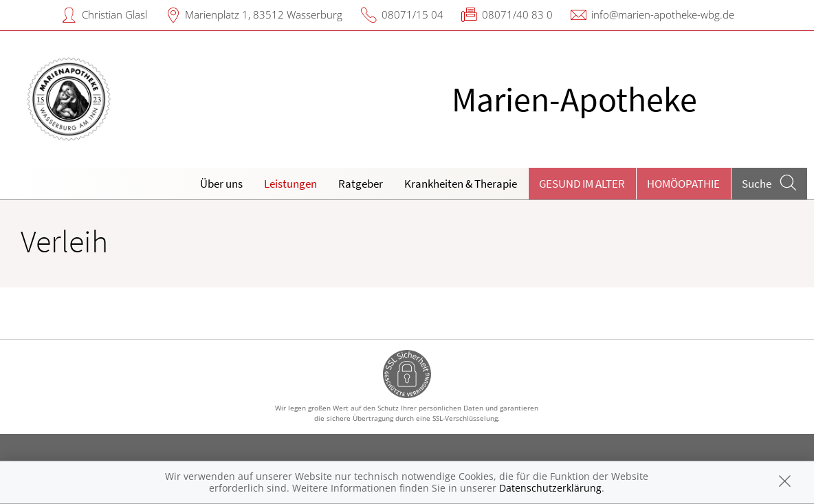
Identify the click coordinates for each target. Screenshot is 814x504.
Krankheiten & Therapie (461, 184)
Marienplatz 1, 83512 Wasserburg (264, 14)
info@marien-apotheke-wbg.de (663, 14)
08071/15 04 (412, 14)
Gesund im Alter (582, 184)
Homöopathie (683, 184)
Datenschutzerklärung (550, 488)
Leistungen (290, 184)
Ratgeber (361, 184)
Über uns (221, 184)
